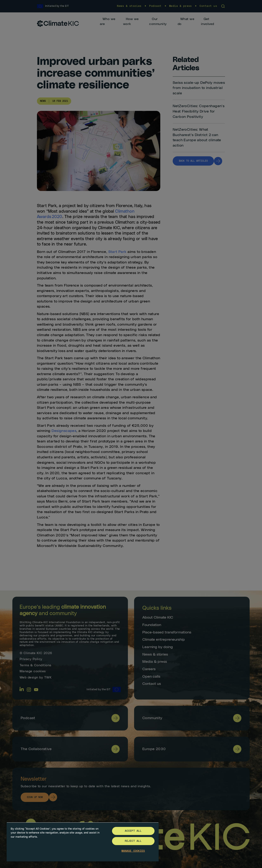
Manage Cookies (133, 851)
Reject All (133, 841)
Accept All (133, 831)
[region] (83, 842)
